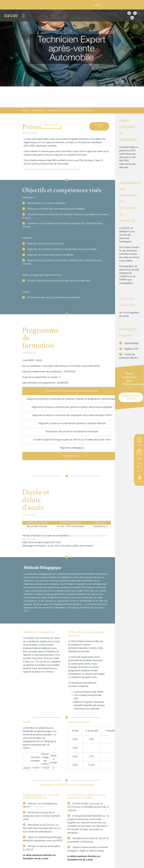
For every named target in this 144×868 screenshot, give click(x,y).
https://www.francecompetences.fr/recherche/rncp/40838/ (52, 170)
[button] (23, 16)
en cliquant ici (38, 807)
